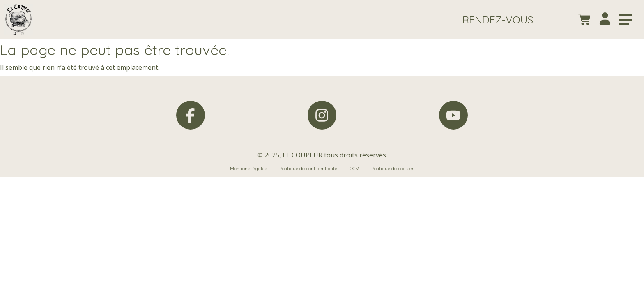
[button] (498, 20)
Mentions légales (248, 168)
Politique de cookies (393, 168)
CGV (354, 168)
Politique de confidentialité (308, 168)
